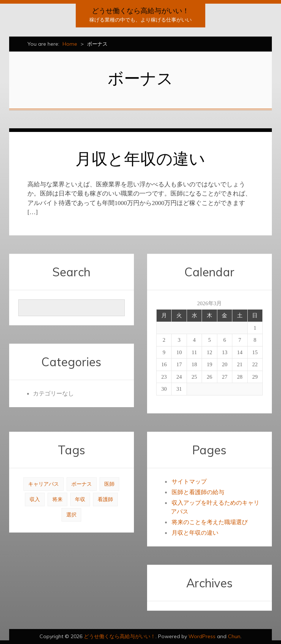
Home (70, 44)
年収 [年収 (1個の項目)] (80, 499)
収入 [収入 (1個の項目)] (35, 499)
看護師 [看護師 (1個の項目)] (105, 499)
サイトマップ (189, 482)
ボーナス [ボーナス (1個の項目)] (82, 484)
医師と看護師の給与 (198, 492)
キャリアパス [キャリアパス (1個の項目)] (44, 484)
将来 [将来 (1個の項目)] (57, 499)
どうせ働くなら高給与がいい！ (140, 11)
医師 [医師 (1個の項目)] (109, 484)
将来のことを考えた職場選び (210, 522)
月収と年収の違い (140, 158)
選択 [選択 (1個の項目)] (71, 515)
